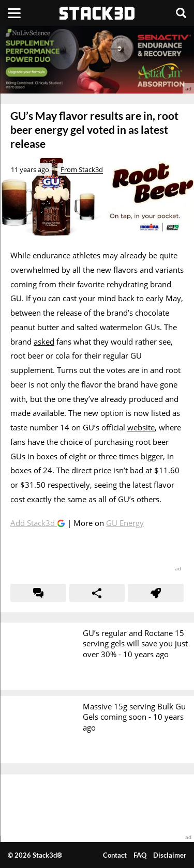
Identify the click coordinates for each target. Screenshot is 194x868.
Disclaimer (170, 855)
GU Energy (125, 523)
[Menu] (14, 13)
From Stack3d (82, 169)
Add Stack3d (34, 523)
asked (44, 342)
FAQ (140, 855)
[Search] (181, 13)
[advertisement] (97, 60)
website (141, 427)
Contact (115, 855)
